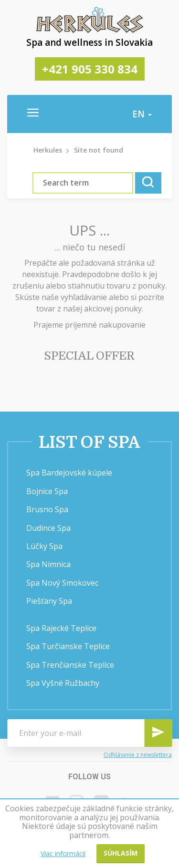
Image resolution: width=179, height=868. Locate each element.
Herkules (48, 150)
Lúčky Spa (44, 546)
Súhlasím (121, 853)
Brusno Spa (47, 509)
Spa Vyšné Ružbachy (63, 683)
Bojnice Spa (47, 491)
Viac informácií (63, 853)
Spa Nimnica (48, 564)
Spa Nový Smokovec (62, 583)
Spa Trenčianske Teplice (70, 665)
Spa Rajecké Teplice (61, 628)
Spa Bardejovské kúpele (69, 473)
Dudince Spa (48, 528)
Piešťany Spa (49, 601)
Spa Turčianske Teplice (68, 646)
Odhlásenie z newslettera (138, 755)
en (142, 114)
